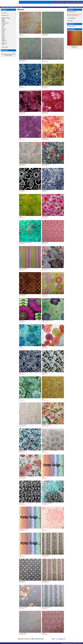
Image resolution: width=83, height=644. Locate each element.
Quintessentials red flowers (24, 529)
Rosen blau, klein (22, 581)
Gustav (20, 347)
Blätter (3, 19)
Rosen (20, 555)
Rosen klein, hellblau (23, 633)
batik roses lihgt (22, 164)
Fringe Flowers (22, 321)
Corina (20, 217)
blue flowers (44, 191)
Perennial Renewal (23, 477)
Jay (20, 399)
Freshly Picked (45, 295)
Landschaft (4, 29)
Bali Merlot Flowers (23, 112)
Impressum (80, 643)
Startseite (55, 2)
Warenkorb (71, 7)
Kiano (43, 399)
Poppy (43, 477)
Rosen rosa (44, 633)
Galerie (76, 2)
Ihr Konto (80, 7)
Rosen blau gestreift (46, 555)
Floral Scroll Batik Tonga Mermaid (25, 243)
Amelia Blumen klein (23, 60)
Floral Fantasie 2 (45, 217)
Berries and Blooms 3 (46, 164)
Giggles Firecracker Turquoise (47, 321)
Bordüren (4, 22)
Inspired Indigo (45, 373)
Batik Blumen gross (45, 138)
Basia (20, 138)
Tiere (3, 42)
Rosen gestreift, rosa (46, 581)
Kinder (3, 28)
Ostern (3, 34)
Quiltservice (70, 2)
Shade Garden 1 (75, 46)
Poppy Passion (22, 503)
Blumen (21, 7)
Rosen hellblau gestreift (46, 607)
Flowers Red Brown (23, 295)
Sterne (3, 38)
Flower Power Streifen (23, 269)
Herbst (3, 26)
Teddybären (4, 41)
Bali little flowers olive (46, 86)
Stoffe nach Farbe (5, 15)
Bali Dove (21, 86)
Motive (3, 31)
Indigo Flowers (22, 373)
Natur (3, 33)
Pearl (43, 451)
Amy (43, 60)
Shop (60, 2)
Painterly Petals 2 (22, 451)
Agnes (20, 34)
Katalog (8, 7)
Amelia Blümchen (45, 34)
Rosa (43, 529)
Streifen (3, 40)
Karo (3, 27)
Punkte (3, 36)
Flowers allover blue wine (46, 269)
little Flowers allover (23, 425)
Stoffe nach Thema (14, 7)
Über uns (64, 2)
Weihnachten (4, 43)
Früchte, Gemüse (5, 23)
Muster (3, 32)
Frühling (3, 24)
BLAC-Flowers (22, 191)
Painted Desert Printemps (47, 425)
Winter (3, 45)
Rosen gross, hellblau (23, 607)
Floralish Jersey (45, 243)
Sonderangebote (5, 47)
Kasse (76, 7)
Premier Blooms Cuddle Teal (47, 503)
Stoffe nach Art (5, 13)
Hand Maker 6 (44, 347)
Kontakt (80, 2)
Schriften (4, 37)
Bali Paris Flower (45, 112)
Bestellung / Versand (71, 26)
